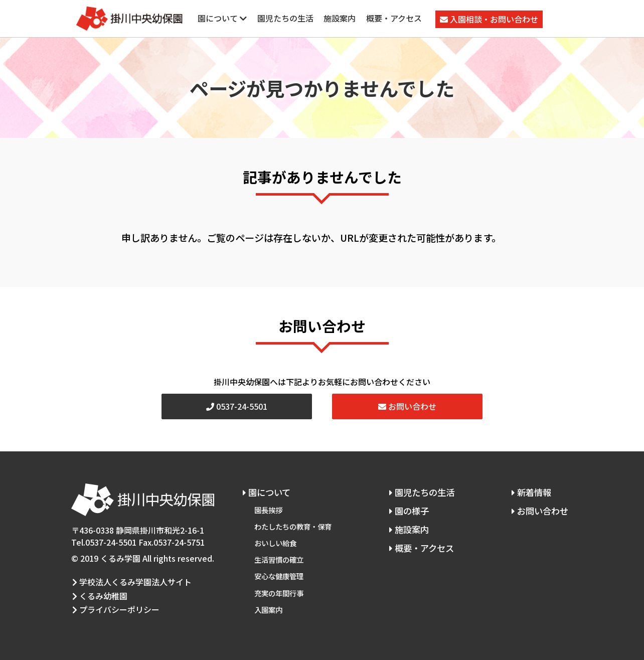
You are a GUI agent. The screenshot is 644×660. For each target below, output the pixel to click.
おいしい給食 (275, 540)
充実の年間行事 (279, 588)
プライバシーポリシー (115, 606)
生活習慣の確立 (279, 556)
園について (222, 18)
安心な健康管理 (279, 571)
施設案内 (340, 18)
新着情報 (530, 492)
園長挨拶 (268, 509)
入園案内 (268, 603)
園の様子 (407, 510)
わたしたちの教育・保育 (293, 524)
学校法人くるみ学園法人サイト (131, 582)
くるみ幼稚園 (99, 594)
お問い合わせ (407, 406)
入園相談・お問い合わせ (489, 19)
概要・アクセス (394, 18)
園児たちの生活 (285, 18)
